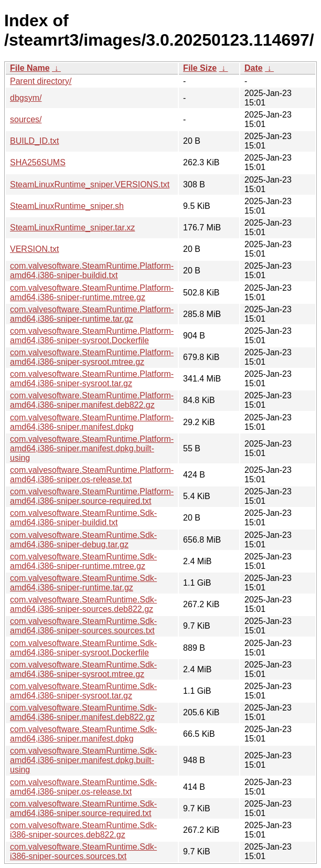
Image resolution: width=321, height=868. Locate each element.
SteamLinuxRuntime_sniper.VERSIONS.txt (90, 184)
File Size (200, 68)
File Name (30, 68)
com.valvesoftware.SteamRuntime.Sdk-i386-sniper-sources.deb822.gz (83, 830)
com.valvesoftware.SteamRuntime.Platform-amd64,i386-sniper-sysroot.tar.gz (92, 379)
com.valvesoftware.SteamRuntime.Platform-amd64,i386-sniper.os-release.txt (92, 475)
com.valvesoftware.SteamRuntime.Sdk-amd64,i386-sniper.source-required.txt (83, 808)
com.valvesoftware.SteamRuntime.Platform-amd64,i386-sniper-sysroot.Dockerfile (92, 336)
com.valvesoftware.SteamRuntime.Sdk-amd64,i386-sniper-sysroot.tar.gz (83, 691)
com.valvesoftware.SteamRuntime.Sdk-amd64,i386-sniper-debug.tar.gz (83, 540)
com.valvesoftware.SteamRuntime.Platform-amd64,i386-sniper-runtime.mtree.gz (92, 293)
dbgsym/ (26, 98)
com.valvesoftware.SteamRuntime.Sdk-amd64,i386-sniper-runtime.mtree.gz (83, 561)
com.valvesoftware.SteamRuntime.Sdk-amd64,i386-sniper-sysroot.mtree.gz (83, 669)
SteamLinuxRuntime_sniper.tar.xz (72, 227)
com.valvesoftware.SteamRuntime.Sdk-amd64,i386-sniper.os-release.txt (83, 787)
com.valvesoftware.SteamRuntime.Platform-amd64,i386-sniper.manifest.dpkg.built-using (92, 448)
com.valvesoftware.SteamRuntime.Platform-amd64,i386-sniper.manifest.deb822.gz (92, 400)
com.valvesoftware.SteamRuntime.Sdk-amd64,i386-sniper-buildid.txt (83, 518)
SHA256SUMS (38, 162)
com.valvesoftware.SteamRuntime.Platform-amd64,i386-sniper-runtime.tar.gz (92, 314)
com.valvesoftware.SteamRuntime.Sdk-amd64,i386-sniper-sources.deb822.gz (83, 604)
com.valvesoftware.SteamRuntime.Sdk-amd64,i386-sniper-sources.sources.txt (83, 626)
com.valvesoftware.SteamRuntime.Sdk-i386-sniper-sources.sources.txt (83, 851)
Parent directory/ (41, 81)
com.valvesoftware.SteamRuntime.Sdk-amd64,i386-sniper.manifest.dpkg (83, 734)
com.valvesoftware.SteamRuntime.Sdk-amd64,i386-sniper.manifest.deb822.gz (83, 712)
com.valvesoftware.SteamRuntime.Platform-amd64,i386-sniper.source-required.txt (92, 496)
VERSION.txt (34, 249)
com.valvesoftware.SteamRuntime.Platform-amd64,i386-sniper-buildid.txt (92, 271)
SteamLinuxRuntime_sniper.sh (67, 206)
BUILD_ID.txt (34, 141)
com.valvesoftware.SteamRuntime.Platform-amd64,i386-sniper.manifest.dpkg (92, 422)
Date (254, 68)
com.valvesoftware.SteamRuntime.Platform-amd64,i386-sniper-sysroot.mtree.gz (92, 357)
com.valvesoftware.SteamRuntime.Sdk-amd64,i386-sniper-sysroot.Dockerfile (83, 648)
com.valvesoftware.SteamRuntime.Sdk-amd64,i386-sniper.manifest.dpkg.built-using (83, 760)
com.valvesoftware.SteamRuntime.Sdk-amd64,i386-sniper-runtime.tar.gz (83, 583)
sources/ (26, 119)
